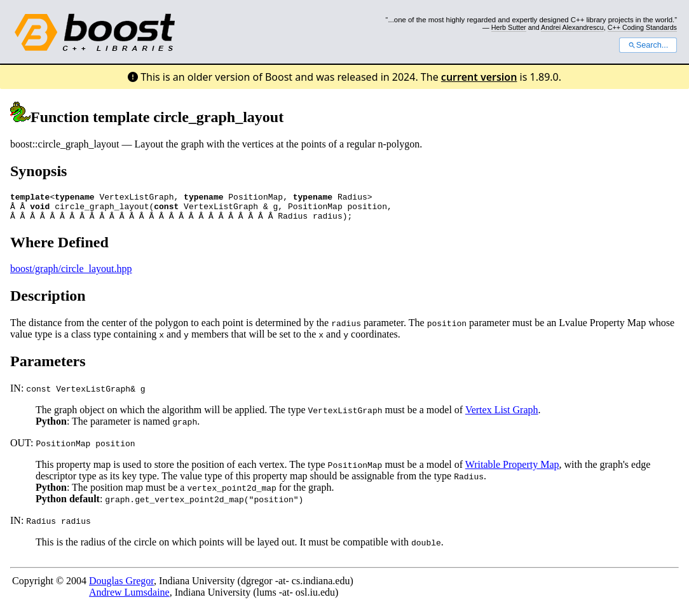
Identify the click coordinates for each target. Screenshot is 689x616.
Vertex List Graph (502, 415)
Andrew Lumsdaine (129, 598)
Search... (648, 45)
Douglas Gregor (121, 586)
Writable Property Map (512, 470)
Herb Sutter (509, 27)
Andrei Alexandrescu (572, 27)
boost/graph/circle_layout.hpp (71, 274)
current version (479, 77)
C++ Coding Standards (642, 27)
